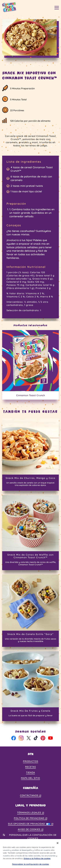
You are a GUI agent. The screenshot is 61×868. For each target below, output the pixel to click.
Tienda (30, 772)
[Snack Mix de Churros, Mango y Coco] (30, 455)
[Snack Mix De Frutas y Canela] (30, 686)
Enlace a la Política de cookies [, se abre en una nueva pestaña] (37, 860)
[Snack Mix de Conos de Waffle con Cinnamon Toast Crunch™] (30, 533)
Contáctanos (31, 796)
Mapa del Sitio (30, 778)
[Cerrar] (58, 845)
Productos (31, 761)
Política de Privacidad (30, 818)
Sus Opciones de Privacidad (31, 824)
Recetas (30, 767)
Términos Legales (30, 813)
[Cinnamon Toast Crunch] (30, 365)
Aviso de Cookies (30, 830)
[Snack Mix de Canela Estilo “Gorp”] (30, 611)
